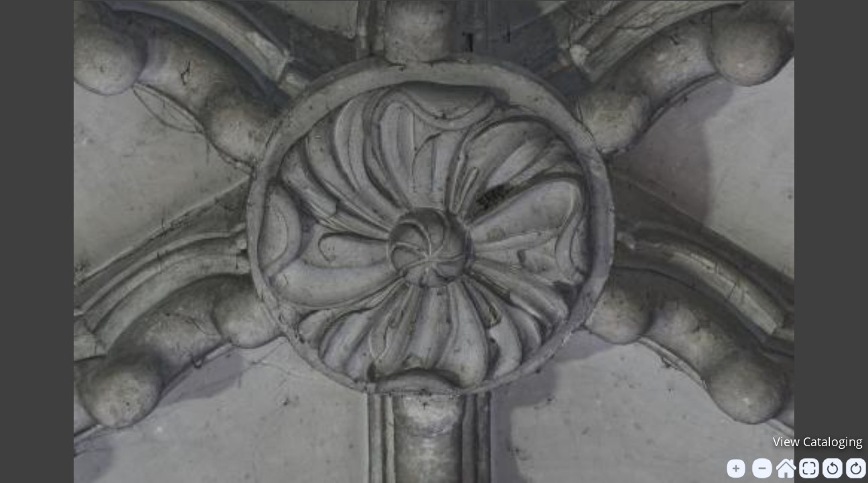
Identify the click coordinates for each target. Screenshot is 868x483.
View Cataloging (818, 441)
